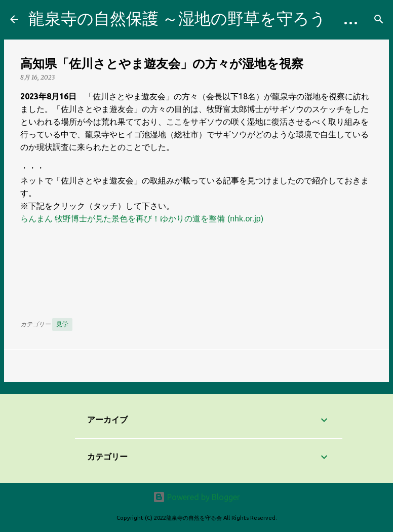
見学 (62, 324)
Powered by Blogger (196, 497)
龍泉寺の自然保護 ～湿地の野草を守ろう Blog (203, 18)
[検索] (379, 19)
